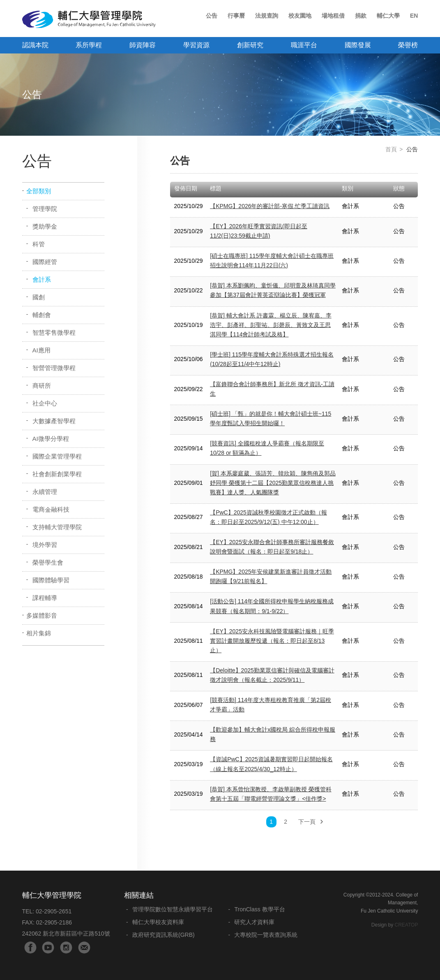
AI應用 (41, 350)
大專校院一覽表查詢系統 (266, 935)
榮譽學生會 (48, 562)
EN (414, 16)
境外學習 (45, 545)
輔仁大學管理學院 (89, 19)
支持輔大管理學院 (57, 527)
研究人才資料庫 (254, 922)
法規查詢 (267, 16)
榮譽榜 (408, 45)
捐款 (361, 16)
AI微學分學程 (51, 439)
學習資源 (196, 45)
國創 (39, 297)
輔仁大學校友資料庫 (158, 922)
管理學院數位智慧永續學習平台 (173, 909)
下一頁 (307, 822)
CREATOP (407, 925)
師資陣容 (143, 45)
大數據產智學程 (54, 421)
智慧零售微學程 (54, 332)
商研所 (42, 386)
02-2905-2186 (54, 922)
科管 (39, 244)
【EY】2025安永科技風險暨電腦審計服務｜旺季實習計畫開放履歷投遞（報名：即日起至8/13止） (272, 641)
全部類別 (39, 191)
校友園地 (300, 16)
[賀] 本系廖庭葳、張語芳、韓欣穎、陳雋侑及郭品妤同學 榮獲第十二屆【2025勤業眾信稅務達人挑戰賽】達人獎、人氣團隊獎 (273, 483)
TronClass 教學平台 (259, 909)
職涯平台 (304, 45)
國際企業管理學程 (57, 456)
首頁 (391, 149)
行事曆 (236, 16)
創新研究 (250, 45)
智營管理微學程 (54, 368)
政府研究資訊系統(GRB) (164, 935)
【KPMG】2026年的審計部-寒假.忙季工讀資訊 (270, 206)
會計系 (42, 279)
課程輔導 (45, 598)
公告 (212, 16)
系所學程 (89, 45)
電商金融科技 (51, 509)
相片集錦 (39, 633)
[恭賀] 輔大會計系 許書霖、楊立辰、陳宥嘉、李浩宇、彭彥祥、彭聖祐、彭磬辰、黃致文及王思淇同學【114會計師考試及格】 (271, 325)
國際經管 (45, 262)
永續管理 (45, 492)
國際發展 (358, 45)
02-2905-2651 (54, 911)
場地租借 (333, 16)
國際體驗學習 (51, 580)
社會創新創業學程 (57, 474)
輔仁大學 (388, 16)
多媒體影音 (42, 615)
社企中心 (45, 403)
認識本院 (35, 45)
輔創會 (42, 315)
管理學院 (45, 209)
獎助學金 (45, 226)
